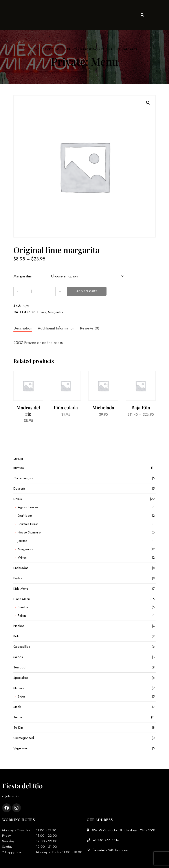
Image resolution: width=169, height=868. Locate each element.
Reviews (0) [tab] (90, 328)
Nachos (19, 626)
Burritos (19, 468)
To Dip (18, 728)
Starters (19, 688)
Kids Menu (21, 589)
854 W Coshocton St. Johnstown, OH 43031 (121, 830)
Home (35, 49)
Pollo (17, 636)
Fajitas (18, 578)
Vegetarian (21, 748)
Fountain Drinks (28, 524)
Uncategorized (24, 738)
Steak (17, 707)
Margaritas (89, 49)
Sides (22, 696)
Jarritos (23, 541)
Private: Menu (53, 49)
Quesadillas (22, 647)
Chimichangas (23, 478)
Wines (22, 557)
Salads (18, 657)
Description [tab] (23, 328)
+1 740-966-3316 (103, 840)
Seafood (19, 667)
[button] (148, 103)
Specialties (21, 678)
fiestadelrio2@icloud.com (108, 850)
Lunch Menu (22, 599)
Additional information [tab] (56, 328)
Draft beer (25, 516)
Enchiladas (21, 568)
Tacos (18, 717)
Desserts (19, 488)
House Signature (29, 532)
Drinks (72, 49)
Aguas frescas (28, 507)
